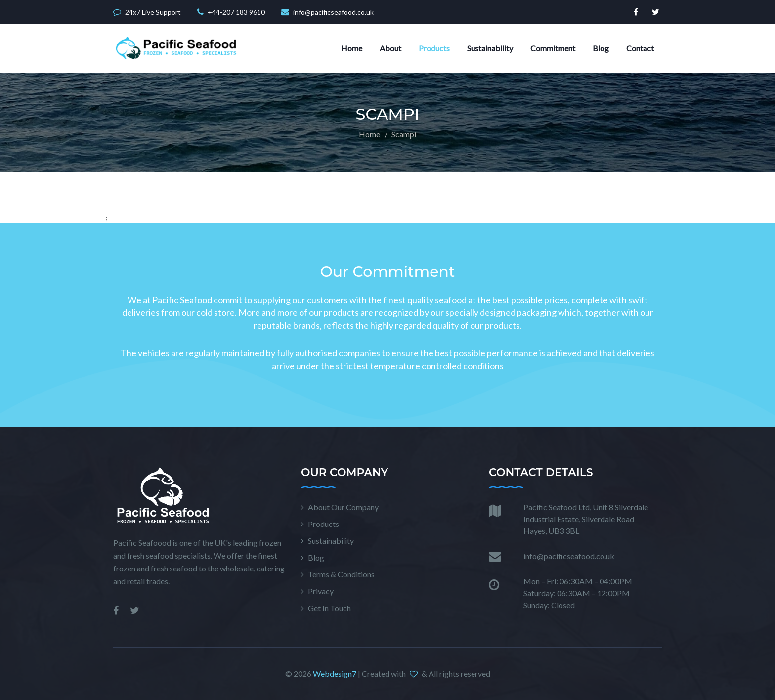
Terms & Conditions (341, 574)
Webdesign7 (335, 674)
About (390, 48)
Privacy (321, 591)
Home (352, 48)
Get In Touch (329, 608)
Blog (601, 48)
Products (434, 48)
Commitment (553, 48)
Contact (640, 48)
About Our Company (343, 507)
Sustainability (490, 48)
